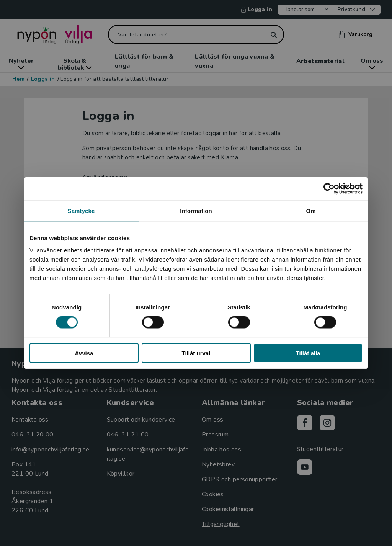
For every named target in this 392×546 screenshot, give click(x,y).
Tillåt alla (308, 353)
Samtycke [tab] (81, 211)
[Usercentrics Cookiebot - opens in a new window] (329, 189)
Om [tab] (311, 211)
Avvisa (84, 353)
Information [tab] (196, 211)
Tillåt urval (196, 353)
